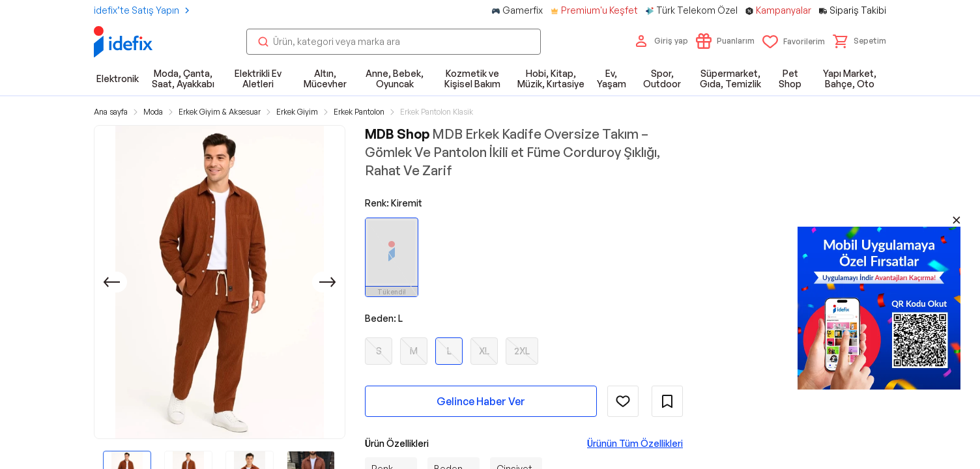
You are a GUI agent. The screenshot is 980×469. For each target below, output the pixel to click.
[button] (859, 41)
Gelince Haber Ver (481, 401)
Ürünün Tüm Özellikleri (635, 443)
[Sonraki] (328, 282)
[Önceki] (111, 282)
